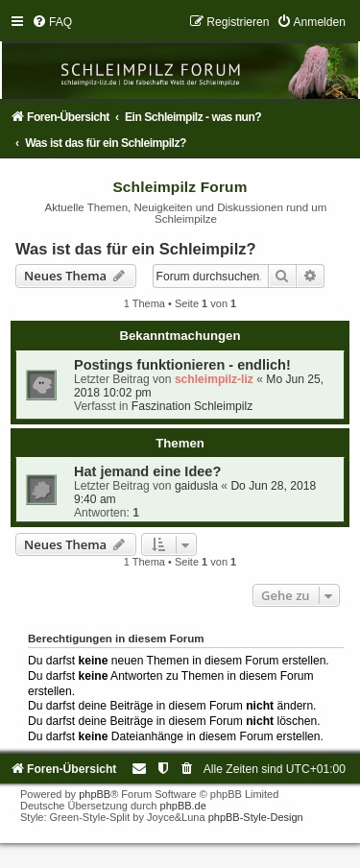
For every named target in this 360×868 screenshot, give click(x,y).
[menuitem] (52, 22)
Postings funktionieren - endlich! (182, 365)
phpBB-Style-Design (256, 817)
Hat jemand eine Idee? (147, 471)
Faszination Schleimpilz (192, 406)
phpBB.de (183, 806)
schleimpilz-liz (214, 379)
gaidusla (196, 486)
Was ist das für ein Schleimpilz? (136, 249)
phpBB (95, 794)
